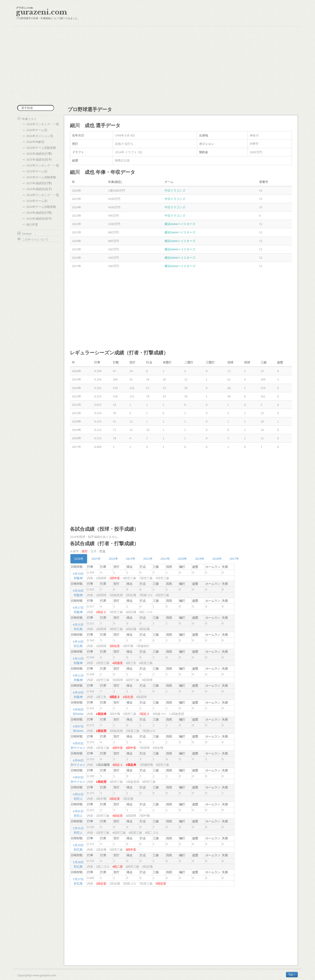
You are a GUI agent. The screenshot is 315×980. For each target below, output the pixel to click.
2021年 (165, 559)
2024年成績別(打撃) (39, 213)
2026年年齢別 (35, 142)
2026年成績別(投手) (39, 159)
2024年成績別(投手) (39, 219)
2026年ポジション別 (40, 136)
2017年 (234, 559)
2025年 (96, 559)
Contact (27, 234)
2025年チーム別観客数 (41, 177)
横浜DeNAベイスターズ (180, 224)
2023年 (131, 559)
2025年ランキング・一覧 (43, 165)
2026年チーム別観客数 (41, 148)
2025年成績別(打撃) (39, 183)
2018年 (217, 559)
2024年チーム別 (37, 201)
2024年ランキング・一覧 (43, 195)
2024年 (113, 559)
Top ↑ (292, 974)
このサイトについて (35, 239)
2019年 (200, 559)
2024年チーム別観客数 (41, 207)
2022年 (148, 559)
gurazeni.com (42, 12)
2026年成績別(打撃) (39, 154)
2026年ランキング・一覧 (43, 124)
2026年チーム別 (37, 130)
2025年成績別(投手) (39, 189)
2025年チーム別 (37, 171)
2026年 (79, 559)
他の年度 (32, 224)
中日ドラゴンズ (175, 190)
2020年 (182, 559)
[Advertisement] (157, 66)
